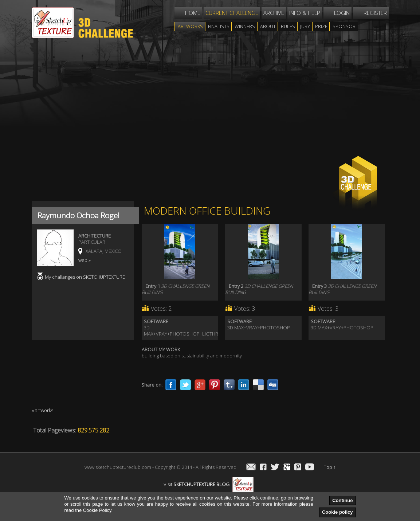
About (268, 26)
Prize (321, 26)
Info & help (305, 13)
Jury (305, 26)
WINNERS (245, 26)
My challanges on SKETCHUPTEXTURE (85, 277)
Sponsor (344, 26)
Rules (288, 26)
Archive (274, 13)
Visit (209, 484)
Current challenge (232, 13)
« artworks (42, 410)
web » (85, 260)
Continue (342, 500)
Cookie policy (337, 512)
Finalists (219, 26)
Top (330, 467)
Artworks (190, 26)
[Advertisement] (201, 103)
